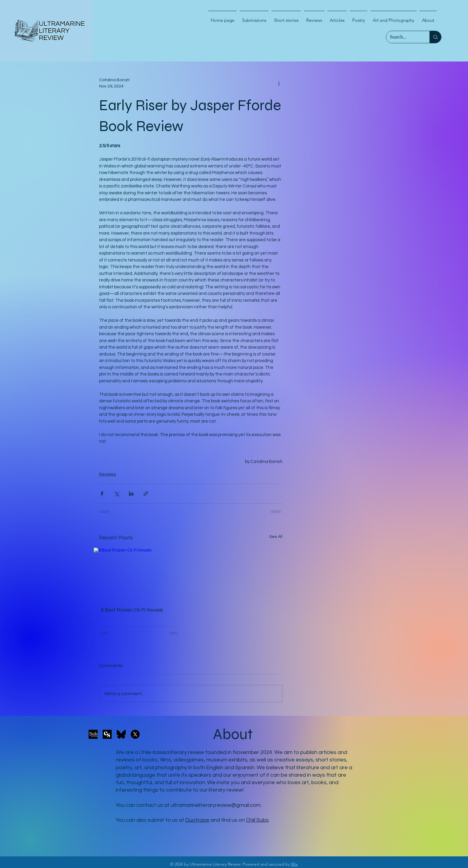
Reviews (107, 474)
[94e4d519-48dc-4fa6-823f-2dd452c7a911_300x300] (107, 734)
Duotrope (197, 820)
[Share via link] (146, 494)
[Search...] (403, 37)
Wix (294, 864)
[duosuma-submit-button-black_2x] (93, 734)
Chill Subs (257, 820)
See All (276, 537)
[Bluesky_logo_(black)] (121, 734)
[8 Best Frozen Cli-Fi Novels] (140, 574)
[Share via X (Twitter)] (117, 494)
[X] (135, 734)
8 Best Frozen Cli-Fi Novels (132, 610)
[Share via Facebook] (102, 494)
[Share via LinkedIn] (131, 494)
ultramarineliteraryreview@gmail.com (216, 805)
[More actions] (279, 83)
